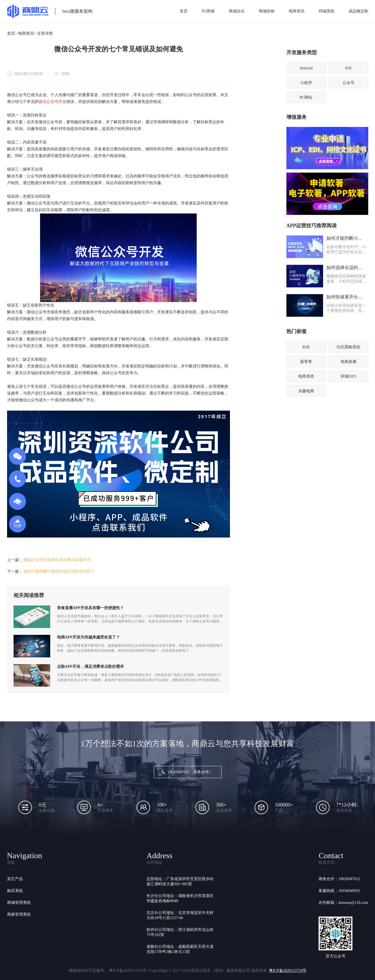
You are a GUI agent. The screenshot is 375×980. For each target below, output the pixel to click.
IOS (348, 68)
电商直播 (348, 362)
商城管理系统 (19, 903)
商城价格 (267, 11)
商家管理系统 (19, 914)
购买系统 (15, 891)
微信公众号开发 (52, 102)
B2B (306, 347)
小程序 (306, 83)
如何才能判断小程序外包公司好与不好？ (59, 572)
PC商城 (208, 11)
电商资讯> (27, 33)
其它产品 (15, 879)
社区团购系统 (348, 347)
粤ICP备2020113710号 (288, 971)
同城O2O (348, 376)
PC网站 (306, 97)
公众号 (348, 83)
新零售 (306, 362)
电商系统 (306, 376)
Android (306, 68)
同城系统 (326, 11)
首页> (12, 33)
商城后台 (237, 11)
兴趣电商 (306, 391)
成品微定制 (358, 11)
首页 (184, 11)
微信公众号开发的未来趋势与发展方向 (57, 560)
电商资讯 (297, 11)
